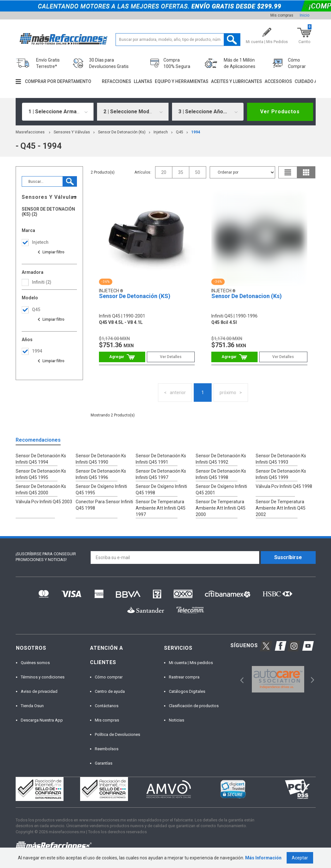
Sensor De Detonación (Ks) (122, 132)
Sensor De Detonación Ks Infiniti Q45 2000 (41, 490)
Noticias (177, 720)
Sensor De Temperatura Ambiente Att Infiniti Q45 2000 (221, 508)
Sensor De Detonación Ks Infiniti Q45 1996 (101, 474)
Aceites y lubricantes (237, 81)
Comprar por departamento (58, 81)
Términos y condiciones (43, 677)
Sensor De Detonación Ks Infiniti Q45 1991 (161, 459)
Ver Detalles (171, 357)
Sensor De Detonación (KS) (135, 296)
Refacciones (117, 81)
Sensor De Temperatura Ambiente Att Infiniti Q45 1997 (161, 508)
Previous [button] (240, 679)
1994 (196, 132)
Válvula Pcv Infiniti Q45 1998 (284, 486)
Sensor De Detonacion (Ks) (247, 296)
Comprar (122, 357)
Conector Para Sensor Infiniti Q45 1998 (104, 505)
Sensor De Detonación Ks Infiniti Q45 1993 (281, 459)
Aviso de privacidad (39, 691)
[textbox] (178, 40)
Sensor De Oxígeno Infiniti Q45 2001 (221, 490)
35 (181, 172)
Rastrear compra (184, 677)
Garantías (104, 763)
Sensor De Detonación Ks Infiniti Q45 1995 (41, 474)
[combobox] (58, 112)
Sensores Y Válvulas (72, 132)
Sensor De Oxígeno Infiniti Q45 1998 (161, 490)
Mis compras (282, 15)
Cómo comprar (109, 677)
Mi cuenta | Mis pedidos (191, 663)
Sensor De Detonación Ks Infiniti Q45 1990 (101, 459)
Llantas (143, 81)
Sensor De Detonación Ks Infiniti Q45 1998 (221, 474)
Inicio (305, 15)
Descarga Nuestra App (42, 720)
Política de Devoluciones (117, 734)
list (288, 172)
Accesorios (278, 81)
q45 (180, 132)
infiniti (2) (42, 282)
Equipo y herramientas (182, 81)
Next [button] (312, 679)
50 (198, 172)
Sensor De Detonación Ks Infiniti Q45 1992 (221, 459)
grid (306, 172)
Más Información (263, 858)
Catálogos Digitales (187, 691)
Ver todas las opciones (51, 252)
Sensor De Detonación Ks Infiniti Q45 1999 (281, 474)
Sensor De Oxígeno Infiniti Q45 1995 (101, 490)
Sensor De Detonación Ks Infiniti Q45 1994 (41, 459)
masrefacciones (30, 132)
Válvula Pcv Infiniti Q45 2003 (44, 502)
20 (164, 172)
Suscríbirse (288, 557)
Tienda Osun (32, 706)
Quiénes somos (35, 663)
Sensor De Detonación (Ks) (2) (48, 212)
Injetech (161, 132)
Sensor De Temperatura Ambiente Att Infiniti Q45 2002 (281, 508)
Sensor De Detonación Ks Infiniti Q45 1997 (161, 474)
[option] (278, 679)
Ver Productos (280, 112)
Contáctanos (107, 706)
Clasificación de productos (194, 706)
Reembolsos (107, 749)
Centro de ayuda (110, 691)
